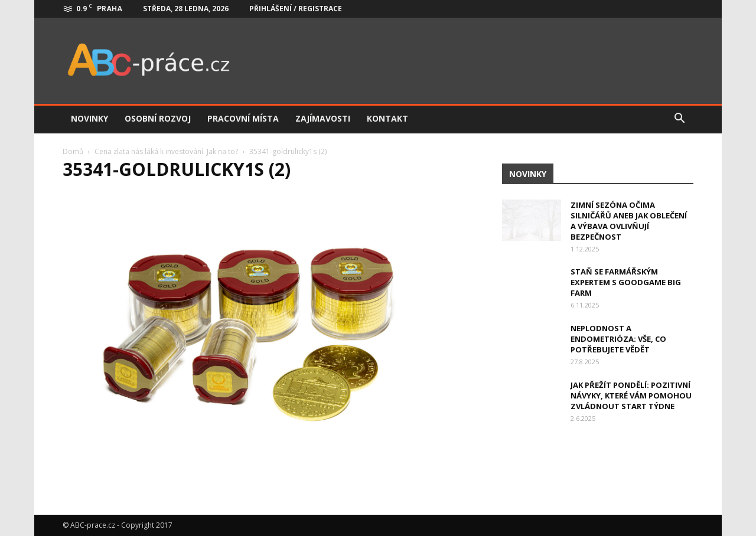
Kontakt (387, 118)
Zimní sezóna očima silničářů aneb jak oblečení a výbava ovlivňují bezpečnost (629, 221)
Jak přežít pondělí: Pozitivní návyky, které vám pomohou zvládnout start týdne (631, 396)
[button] (679, 119)
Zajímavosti (323, 118)
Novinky (89, 118)
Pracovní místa (243, 118)
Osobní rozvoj (158, 118)
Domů (73, 151)
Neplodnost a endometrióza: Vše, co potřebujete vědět (618, 339)
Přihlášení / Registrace (296, 9)
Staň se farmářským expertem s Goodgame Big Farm (626, 282)
